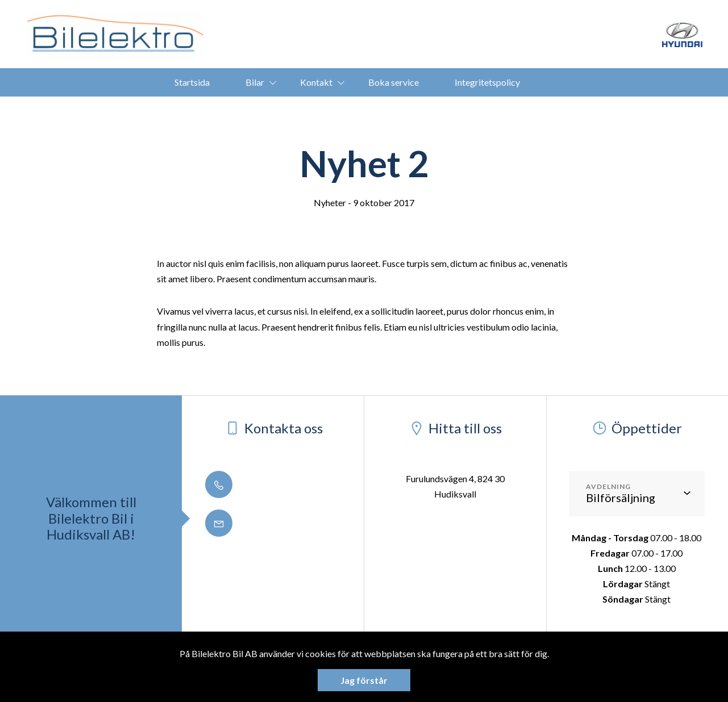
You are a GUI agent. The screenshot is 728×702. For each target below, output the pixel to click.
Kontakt (316, 82)
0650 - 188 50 (253, 485)
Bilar (255, 82)
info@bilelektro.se (261, 524)
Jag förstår (364, 680)
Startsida (192, 82)
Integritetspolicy (487, 82)
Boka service (394, 82)
